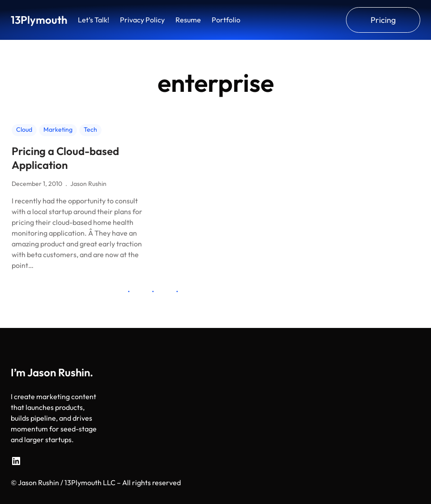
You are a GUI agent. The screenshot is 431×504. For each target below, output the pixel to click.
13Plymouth (39, 20)
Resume (188, 20)
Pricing (383, 20)
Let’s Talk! (94, 20)
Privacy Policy (142, 20)
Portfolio (226, 20)
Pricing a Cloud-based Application (65, 158)
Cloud (24, 129)
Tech (90, 129)
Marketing (58, 129)
